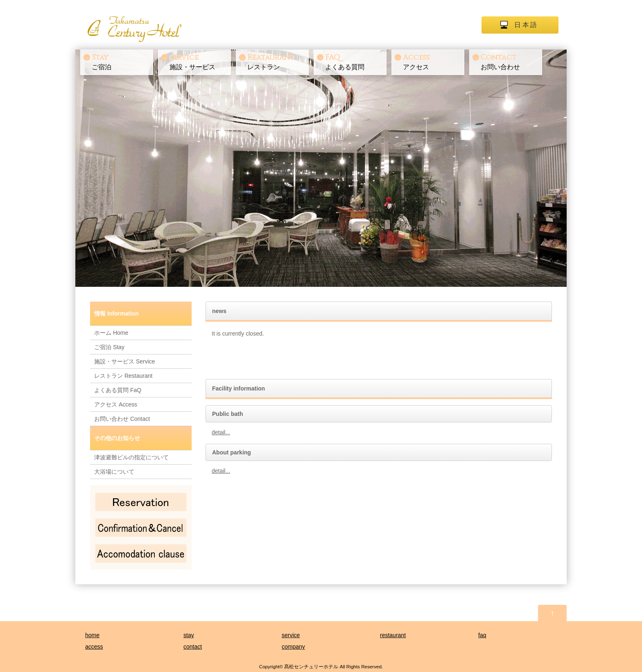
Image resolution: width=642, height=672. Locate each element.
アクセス (433, 61)
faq (482, 635)
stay (189, 635)
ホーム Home (111, 333)
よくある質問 (355, 61)
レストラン (277, 61)
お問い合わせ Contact (122, 419)
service (291, 635)
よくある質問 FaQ (118, 390)
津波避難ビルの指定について (131, 457)
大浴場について (114, 472)
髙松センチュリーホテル (311, 666)
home (92, 635)
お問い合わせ (511, 61)
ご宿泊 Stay (109, 347)
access (94, 647)
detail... (221, 432)
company (293, 647)
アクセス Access (116, 404)
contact (193, 647)
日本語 (526, 25)
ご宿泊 (122, 61)
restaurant (393, 635)
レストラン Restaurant (123, 376)
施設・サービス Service (125, 361)
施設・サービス (199, 61)
